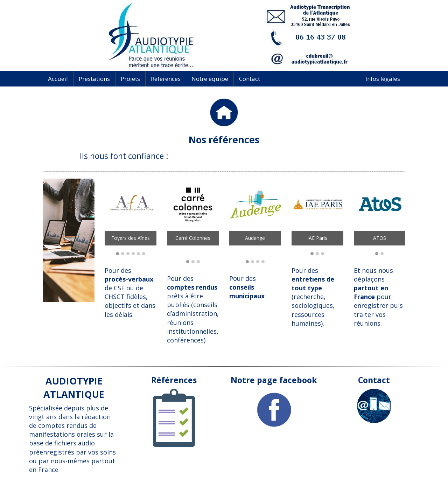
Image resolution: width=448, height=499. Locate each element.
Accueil (58, 79)
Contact (250, 79)
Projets (130, 79)
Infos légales (383, 79)
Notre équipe (210, 79)
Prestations (94, 79)
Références (166, 79)
